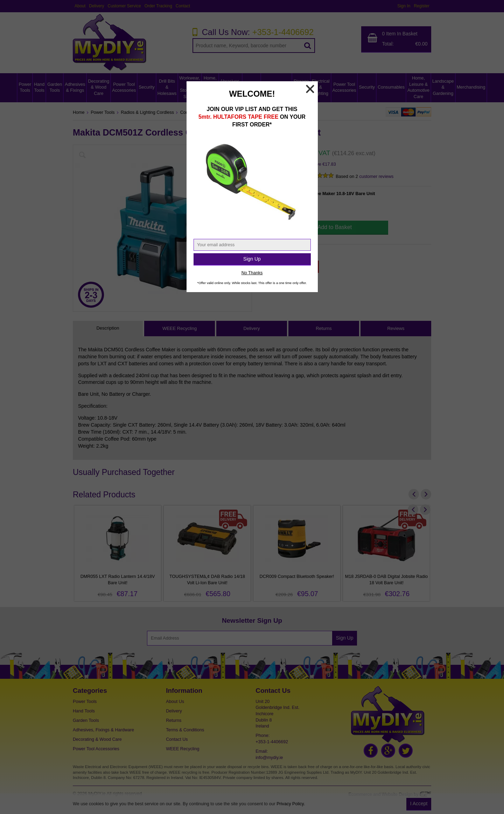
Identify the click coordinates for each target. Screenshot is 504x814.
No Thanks (252, 273)
